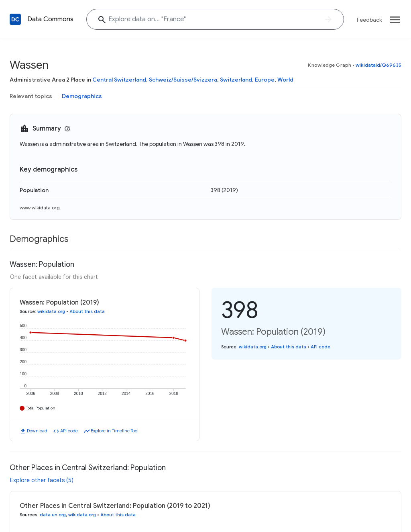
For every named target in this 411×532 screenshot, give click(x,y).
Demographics (82, 96)
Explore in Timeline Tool (115, 431)
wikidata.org (51, 311)
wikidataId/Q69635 (378, 65)
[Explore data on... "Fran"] (215, 19)
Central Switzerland (119, 80)
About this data (87, 311)
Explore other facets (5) (42, 480)
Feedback (369, 20)
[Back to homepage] (15, 19)
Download (37, 431)
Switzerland (236, 80)
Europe (265, 80)
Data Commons (50, 19)
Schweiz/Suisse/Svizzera (183, 80)
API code (69, 431)
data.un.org (53, 515)
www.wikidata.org (40, 208)
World (285, 80)
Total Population (41, 408)
